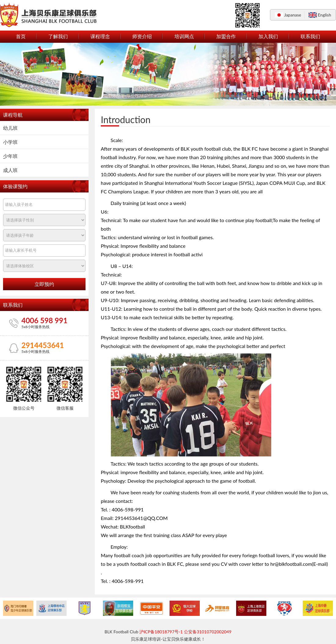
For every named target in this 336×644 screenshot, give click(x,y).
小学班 (10, 142)
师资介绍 (142, 36)
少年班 (10, 156)
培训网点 (184, 36)
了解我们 (58, 36)
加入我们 (268, 36)
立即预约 (44, 284)
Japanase (293, 15)
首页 (21, 36)
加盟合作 (226, 36)
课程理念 (100, 36)
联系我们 (310, 36)
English (324, 15)
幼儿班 (10, 128)
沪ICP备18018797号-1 (161, 632)
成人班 (10, 170)
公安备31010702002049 (208, 632)
